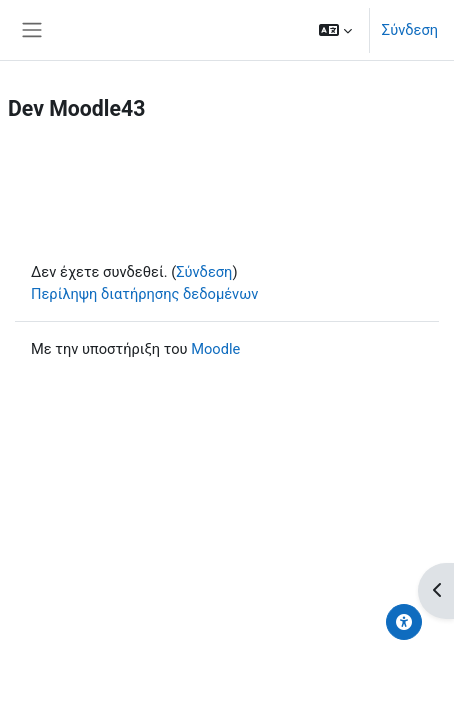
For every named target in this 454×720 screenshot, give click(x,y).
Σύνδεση (410, 30)
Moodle (215, 349)
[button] (335, 30)
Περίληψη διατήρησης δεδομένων (144, 294)
